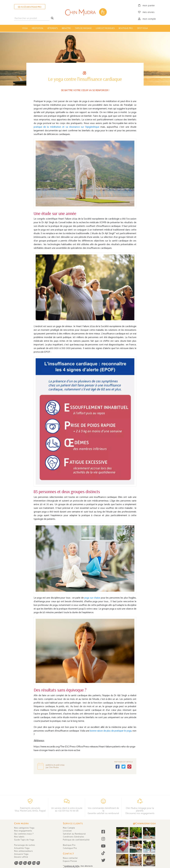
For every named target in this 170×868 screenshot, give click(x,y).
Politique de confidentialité (76, 840)
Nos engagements (23, 831)
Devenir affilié (21, 857)
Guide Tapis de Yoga (24, 840)
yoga (25, 28)
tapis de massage (83, 28)
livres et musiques (105, 28)
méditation (37, 28)
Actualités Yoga (22, 848)
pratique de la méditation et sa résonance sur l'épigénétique (66, 127)
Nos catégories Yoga (24, 828)
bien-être (66, 28)
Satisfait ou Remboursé (74, 834)
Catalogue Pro (70, 848)
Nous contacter (70, 858)
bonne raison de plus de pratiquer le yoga (111, 730)
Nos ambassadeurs (23, 851)
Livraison (67, 831)
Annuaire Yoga (21, 854)
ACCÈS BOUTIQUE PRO (30, 7)
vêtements (52, 28)
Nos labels (19, 837)
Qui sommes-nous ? (24, 834)
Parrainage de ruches (25, 845)
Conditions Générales (73, 837)
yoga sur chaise (92, 597)
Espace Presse (70, 861)
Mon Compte (69, 828)
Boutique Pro (69, 845)
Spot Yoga (142, 28)
